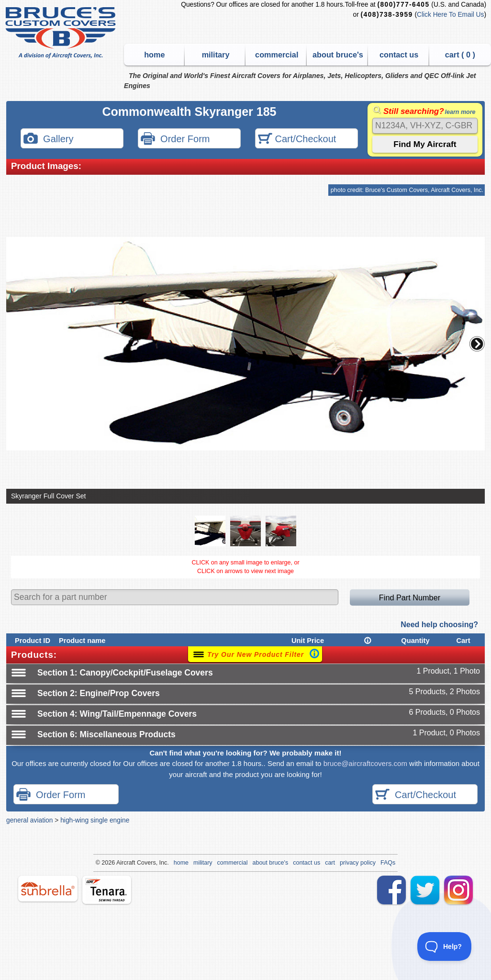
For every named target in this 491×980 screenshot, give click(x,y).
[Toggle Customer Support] (445, 946)
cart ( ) (460, 55)
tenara (107, 890)
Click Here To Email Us (450, 15)
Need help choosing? (439, 625)
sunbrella (48, 889)
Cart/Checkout (297, 140)
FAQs (388, 863)
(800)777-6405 (403, 5)
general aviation (29, 820)
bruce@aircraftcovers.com (365, 763)
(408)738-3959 (387, 15)
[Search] (425, 126)
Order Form (175, 140)
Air (120, 863)
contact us (399, 55)
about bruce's (338, 55)
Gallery (48, 140)
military (216, 55)
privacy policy (358, 863)
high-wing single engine (95, 820)
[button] (477, 344)
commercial (277, 55)
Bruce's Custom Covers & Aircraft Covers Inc (62, 33)
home (154, 55)
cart (330, 863)
